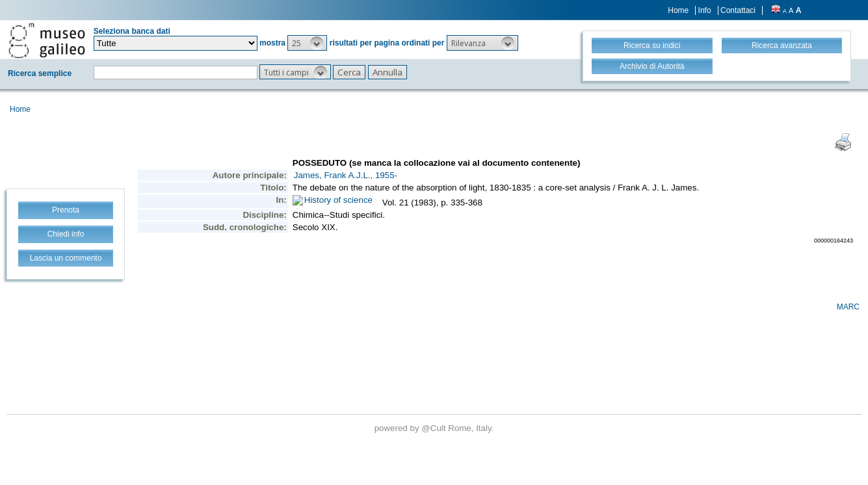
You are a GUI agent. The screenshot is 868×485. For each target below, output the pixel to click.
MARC (848, 307)
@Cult (435, 428)
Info (705, 10)
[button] (307, 43)
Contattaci (738, 10)
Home (678, 10)
